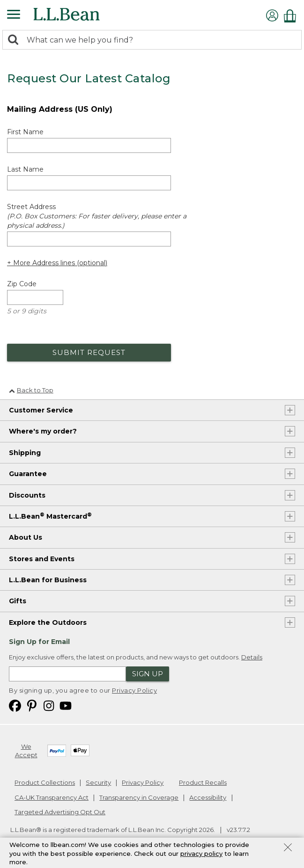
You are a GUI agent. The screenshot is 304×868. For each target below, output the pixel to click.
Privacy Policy (134, 690)
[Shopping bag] (292, 16)
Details (252, 657)
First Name (25, 132)
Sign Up (148, 674)
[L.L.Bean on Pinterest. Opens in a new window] (32, 705)
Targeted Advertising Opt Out (60, 812)
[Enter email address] (67, 674)
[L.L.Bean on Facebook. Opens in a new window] (15, 705)
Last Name (25, 169)
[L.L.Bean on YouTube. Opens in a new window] (66, 705)
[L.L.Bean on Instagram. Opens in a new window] (49, 705)
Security (98, 782)
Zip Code (22, 284)
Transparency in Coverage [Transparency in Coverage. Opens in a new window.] (139, 797)
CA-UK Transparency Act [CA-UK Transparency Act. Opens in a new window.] (52, 797)
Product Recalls (203, 782)
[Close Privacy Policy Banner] (288, 848)
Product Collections (45, 782)
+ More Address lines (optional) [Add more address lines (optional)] (57, 263)
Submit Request (89, 352)
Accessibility (208, 797)
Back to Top (31, 390)
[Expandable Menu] (14, 15)
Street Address (97, 216)
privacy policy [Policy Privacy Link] (201, 854)
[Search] (15, 40)
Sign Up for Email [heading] (39, 642)
